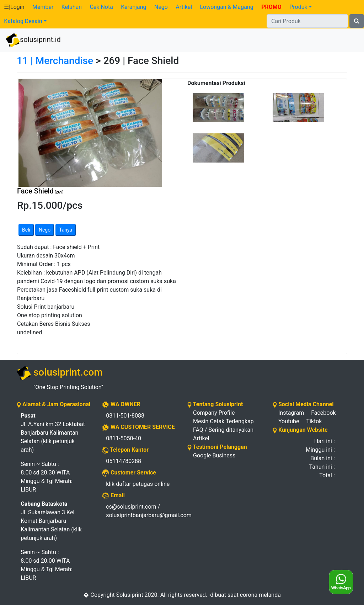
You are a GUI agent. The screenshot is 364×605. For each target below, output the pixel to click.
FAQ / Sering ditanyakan (223, 430)
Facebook (323, 413)
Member (43, 7)
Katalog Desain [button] (23, 21)
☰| (14, 7)
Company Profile (214, 413)
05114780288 (124, 461)
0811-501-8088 (125, 416)
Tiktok (314, 421)
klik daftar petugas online (138, 484)
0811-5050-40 (124, 438)
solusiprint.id (33, 40)
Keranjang (133, 7)
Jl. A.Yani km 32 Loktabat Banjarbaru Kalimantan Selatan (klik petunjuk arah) (53, 433)
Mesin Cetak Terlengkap (223, 421)
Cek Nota (101, 7)
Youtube (289, 421)
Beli (26, 230)
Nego (161, 7)
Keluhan (72, 7)
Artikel (184, 7)
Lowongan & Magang (226, 7)
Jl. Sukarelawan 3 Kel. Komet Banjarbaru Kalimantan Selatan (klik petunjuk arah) (51, 521)
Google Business (214, 455)
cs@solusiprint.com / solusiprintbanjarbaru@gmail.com (141, 511)
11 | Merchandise (55, 61)
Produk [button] (298, 7)
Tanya (66, 230)
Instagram (291, 413)
